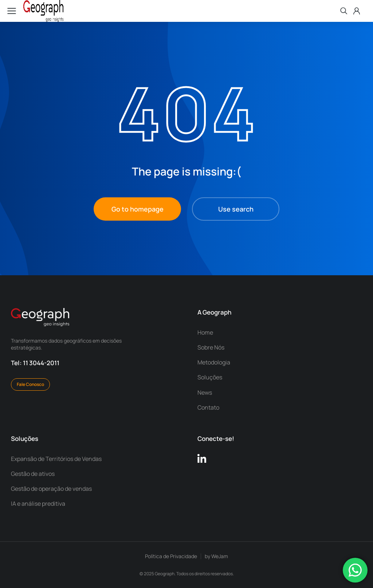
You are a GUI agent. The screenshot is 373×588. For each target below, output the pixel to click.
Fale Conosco (30, 384)
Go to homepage (138, 209)
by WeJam (216, 556)
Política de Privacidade (171, 556)
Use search (236, 209)
